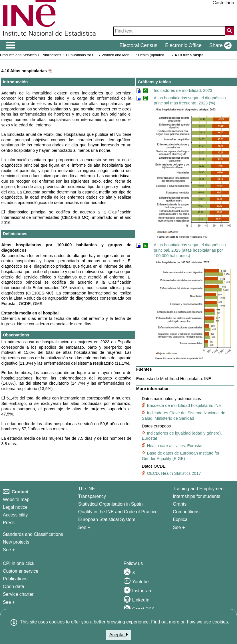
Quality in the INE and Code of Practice (118, 512)
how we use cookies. (208, 622)
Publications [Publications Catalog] (15, 579)
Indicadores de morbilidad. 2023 (183, 90)
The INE (87, 489)
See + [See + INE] (84, 527)
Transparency (92, 496)
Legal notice (15, 507)
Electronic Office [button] (183, 45)
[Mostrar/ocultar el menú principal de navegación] (11, 45)
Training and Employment (199, 489)
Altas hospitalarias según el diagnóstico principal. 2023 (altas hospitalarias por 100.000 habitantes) (190, 250)
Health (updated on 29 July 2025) (165, 55)
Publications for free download (90, 55)
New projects (16, 542)
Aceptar (119, 635)
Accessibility (15, 515)
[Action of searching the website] (230, 31)
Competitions (186, 512)
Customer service (21, 571)
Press (9, 523)
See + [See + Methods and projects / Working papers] (9, 550)
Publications (51, 55)
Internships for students (196, 496)
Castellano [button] (223, 3)
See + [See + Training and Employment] (179, 527)
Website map (16, 499)
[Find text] (169, 31)
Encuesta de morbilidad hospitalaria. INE (184, 405)
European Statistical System (107, 519)
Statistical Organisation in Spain (111, 504)
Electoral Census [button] (138, 45)
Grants (180, 504)
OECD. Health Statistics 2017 (174, 473)
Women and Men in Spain (123, 55)
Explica (180, 519)
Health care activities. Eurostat (175, 446)
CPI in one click (19, 563)
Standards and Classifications (33, 534)
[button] (219, 45)
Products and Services (18, 55)
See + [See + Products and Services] (9, 602)
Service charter (18, 594)
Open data (14, 587)
